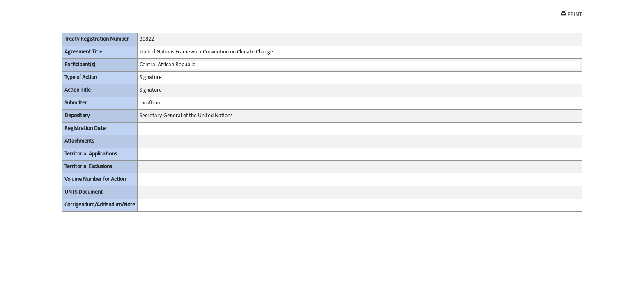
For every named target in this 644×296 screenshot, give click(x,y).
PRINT (571, 14)
